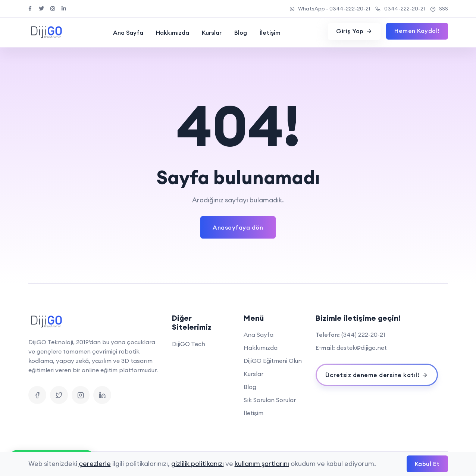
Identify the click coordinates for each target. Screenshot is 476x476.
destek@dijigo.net (362, 348)
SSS (439, 9)
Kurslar (212, 32)
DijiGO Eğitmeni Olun (273, 361)
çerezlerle (95, 463)
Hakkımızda (173, 32)
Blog (241, 32)
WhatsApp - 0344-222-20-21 (330, 9)
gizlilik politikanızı (198, 463)
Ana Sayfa (128, 32)
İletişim (270, 32)
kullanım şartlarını (262, 463)
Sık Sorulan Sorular (270, 400)
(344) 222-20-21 (363, 335)
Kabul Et (427, 464)
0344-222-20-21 (400, 9)
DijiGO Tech (189, 344)
